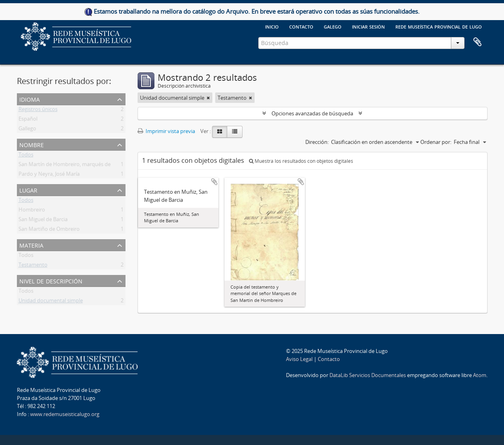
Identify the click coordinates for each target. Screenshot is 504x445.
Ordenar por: (436, 142)
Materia (31, 245)
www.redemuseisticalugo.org (65, 414)
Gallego (27, 130)
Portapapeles (477, 42)
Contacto (301, 26)
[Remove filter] (208, 98)
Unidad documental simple (51, 302)
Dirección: (317, 142)
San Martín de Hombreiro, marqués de (65, 166)
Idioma (30, 99)
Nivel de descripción (51, 280)
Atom (480, 375)
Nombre (32, 144)
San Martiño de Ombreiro (49, 230)
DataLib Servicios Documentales (368, 375)
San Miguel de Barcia (43, 221)
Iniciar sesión (368, 26)
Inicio (272, 26)
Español (28, 120)
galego (333, 26)
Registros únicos (38, 111)
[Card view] (220, 132)
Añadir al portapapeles (214, 182)
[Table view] (235, 132)
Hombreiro (32, 211)
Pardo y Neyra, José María (49, 175)
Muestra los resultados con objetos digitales (301, 161)
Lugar (28, 190)
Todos (26, 156)
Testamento (33, 266)
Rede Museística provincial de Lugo (439, 26)
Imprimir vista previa (166, 131)
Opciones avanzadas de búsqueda (312, 113)
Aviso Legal (299, 359)
